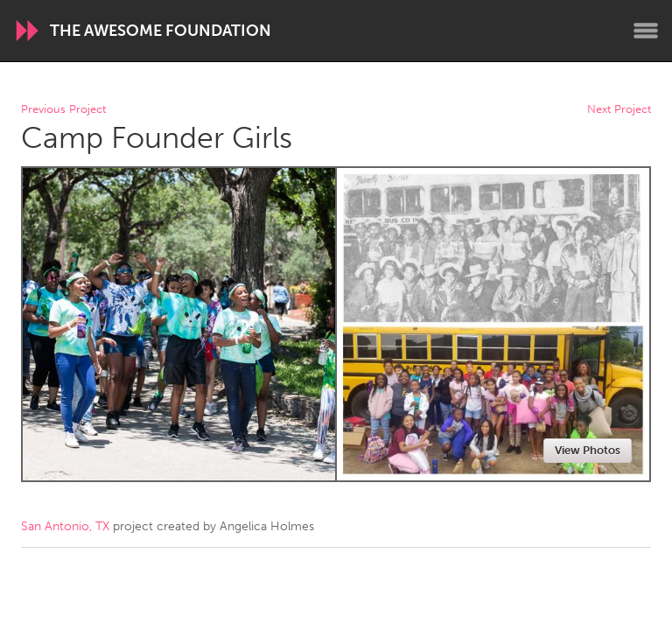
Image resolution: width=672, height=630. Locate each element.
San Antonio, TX (65, 526)
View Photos (588, 450)
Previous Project (63, 110)
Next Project (619, 110)
